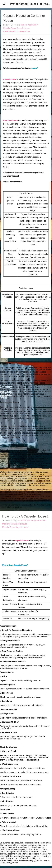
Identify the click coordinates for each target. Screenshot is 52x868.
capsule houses (22, 541)
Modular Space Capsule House (16, 28)
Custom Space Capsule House (32, 521)
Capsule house (10, 79)
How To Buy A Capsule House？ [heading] (26, 516)
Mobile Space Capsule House (15, 524)
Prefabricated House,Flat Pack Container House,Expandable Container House (30, 4)
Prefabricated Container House (17, 31)
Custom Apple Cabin (29, 25)
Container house (11, 121)
